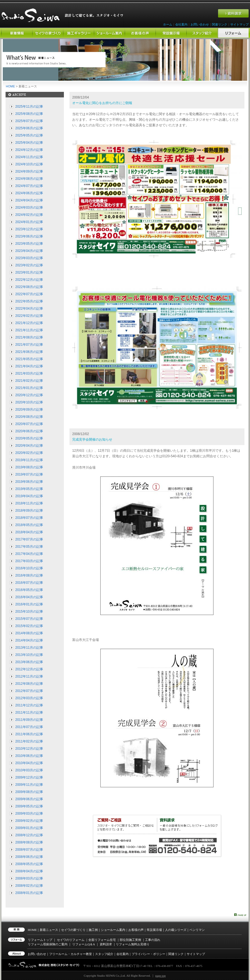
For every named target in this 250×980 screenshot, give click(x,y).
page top (161, 976)
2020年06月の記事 (29, 431)
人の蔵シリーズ (176, 930)
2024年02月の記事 (29, 215)
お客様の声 (136, 930)
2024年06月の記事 (29, 193)
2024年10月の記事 (29, 164)
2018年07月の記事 (29, 518)
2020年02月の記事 (29, 453)
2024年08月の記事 (29, 179)
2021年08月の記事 (29, 337)
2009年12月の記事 (29, 777)
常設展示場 (154, 930)
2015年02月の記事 (29, 626)
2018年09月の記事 (29, 511)
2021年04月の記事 (29, 366)
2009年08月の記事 (29, 792)
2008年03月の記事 (29, 878)
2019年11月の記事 (29, 460)
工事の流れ (153, 940)
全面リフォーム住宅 (102, 940)
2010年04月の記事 (29, 763)
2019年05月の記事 (29, 489)
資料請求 (106, 944)
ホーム (168, 24)
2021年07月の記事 (29, 345)
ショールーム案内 (113, 930)
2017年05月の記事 (29, 547)
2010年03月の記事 (29, 770)
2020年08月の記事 (29, 417)
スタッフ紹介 (104, 954)
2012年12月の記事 (29, 669)
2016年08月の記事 (29, 575)
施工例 (93, 930)
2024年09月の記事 (29, 171)
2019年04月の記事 (29, 496)
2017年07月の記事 (29, 539)
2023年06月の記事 (29, 236)
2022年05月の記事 (29, 301)
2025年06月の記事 (29, 128)
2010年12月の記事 (29, 749)
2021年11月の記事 (29, 330)
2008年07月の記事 (29, 850)
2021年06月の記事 (29, 352)
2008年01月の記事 (29, 893)
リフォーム (84, 944)
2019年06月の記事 (29, 482)
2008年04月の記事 (29, 871)
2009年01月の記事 (29, 828)
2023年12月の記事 (29, 229)
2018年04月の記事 (29, 532)
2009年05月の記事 (29, 806)
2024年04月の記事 (29, 200)
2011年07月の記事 (29, 727)
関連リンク (220, 24)
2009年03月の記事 (29, 814)
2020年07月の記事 (29, 424)
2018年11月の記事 (29, 503)
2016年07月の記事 (29, 583)
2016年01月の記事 (29, 604)
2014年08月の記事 (29, 633)
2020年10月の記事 (29, 402)
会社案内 (181, 24)
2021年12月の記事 (29, 323)
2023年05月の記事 (29, 244)
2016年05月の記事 (29, 590)
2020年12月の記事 (29, 395)
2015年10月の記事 (29, 612)
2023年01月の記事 (29, 272)
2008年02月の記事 (29, 886)
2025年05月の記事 (29, 135)
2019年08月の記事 (29, 467)
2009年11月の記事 (29, 785)
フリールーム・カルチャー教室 (71, 954)
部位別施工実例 (130, 940)
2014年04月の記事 (29, 640)
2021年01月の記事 (29, 388)
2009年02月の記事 (29, 821)
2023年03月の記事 (29, 258)
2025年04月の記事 (29, 143)
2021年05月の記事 (29, 359)
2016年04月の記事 (29, 597)
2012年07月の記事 (29, 691)
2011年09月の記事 (29, 720)
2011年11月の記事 (29, 713)
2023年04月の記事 (29, 251)
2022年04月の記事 (29, 309)
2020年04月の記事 (29, 446)
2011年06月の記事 (29, 734)
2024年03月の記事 (29, 208)
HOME (10, 86)
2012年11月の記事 (29, 676)
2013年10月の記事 (29, 655)
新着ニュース (49, 930)
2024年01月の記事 (29, 222)
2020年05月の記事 (29, 438)
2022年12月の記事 (29, 280)
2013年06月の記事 (29, 662)
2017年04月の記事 (29, 554)
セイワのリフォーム (71, 940)
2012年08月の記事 (29, 684)
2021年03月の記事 (29, 373)
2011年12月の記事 (29, 705)
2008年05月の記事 (29, 864)
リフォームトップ (40, 940)
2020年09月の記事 (29, 410)
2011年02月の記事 (29, 741)
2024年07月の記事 (29, 186)
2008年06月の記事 (29, 857)
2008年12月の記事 (29, 835)
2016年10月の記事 (29, 568)
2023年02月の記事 (29, 265)
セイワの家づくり (73, 930)
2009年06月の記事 (29, 799)
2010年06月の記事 (29, 756)
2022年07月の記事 (29, 294)
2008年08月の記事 (29, 842)
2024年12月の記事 (29, 150)
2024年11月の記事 (29, 157)
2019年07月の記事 (29, 474)
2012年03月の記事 (29, 698)
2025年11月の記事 (29, 107)
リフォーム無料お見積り (133, 944)
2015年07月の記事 (29, 619)
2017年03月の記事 (29, 561)
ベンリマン (197, 930)
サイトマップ (239, 24)
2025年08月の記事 (29, 114)
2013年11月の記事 (29, 648)
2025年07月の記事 (29, 121)
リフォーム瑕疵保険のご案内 (48, 944)
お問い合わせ (200, 24)
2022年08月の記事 (29, 287)
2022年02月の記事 (29, 316)
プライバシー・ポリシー (148, 954)
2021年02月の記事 (29, 381)
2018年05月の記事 (29, 525)
